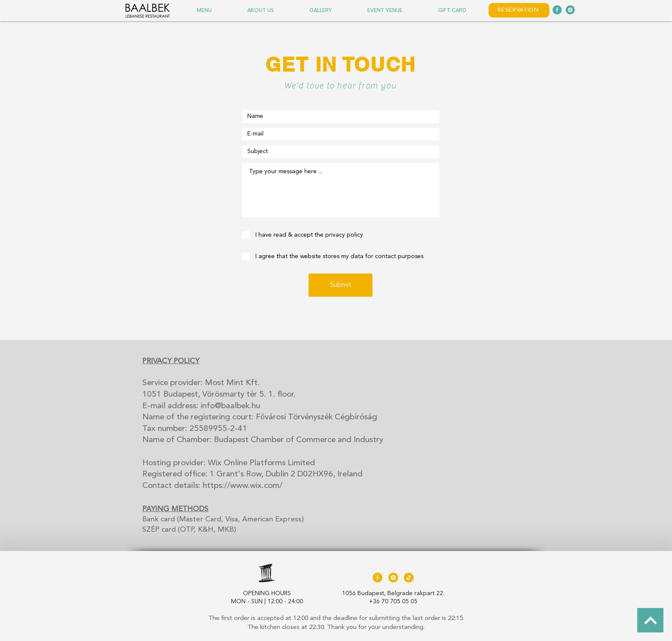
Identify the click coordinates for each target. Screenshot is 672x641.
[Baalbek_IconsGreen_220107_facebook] (557, 10)
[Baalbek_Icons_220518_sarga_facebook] (378, 578)
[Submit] (340, 285)
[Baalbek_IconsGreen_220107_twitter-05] (570, 10)
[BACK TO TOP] (650, 620)
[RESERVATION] (519, 10)
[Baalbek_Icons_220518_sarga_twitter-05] (393, 578)
